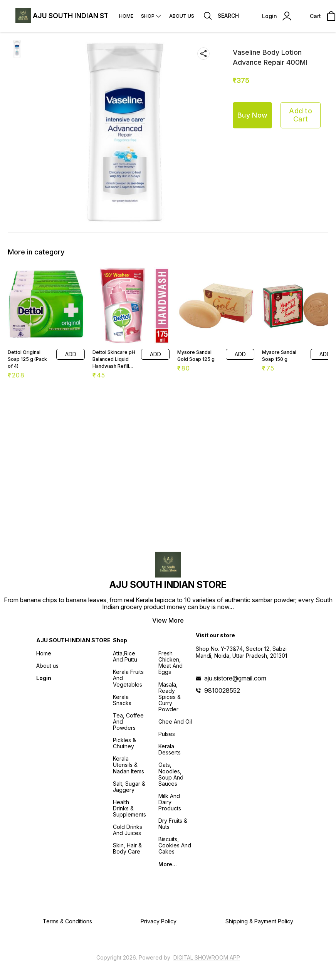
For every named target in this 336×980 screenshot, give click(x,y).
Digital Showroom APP (207, 957)
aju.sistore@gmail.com (235, 678)
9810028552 (222, 690)
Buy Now (252, 115)
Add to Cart (301, 115)
